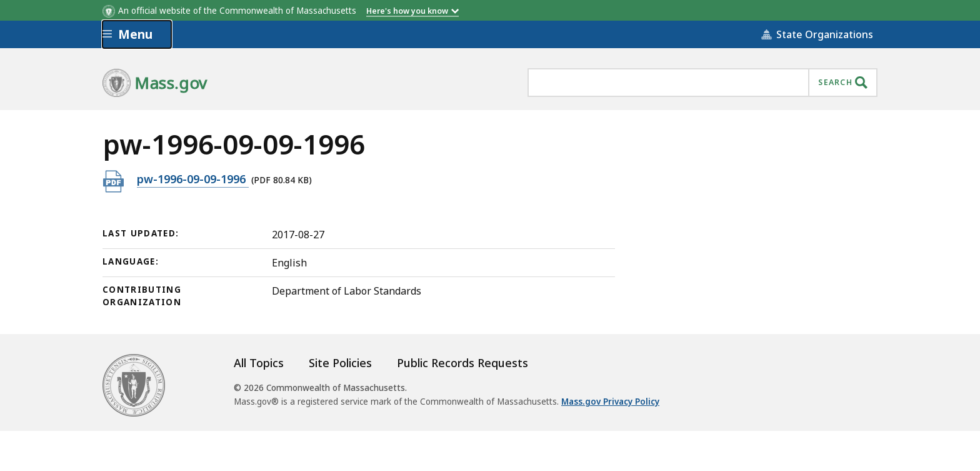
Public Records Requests (462, 363)
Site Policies (340, 363)
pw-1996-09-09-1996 (193, 179)
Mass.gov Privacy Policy (610, 402)
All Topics (259, 363)
